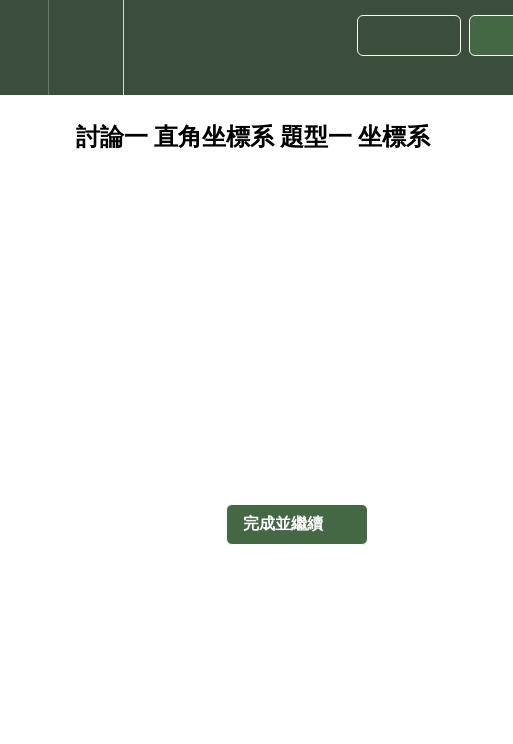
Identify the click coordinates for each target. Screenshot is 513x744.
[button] (24, 47)
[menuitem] (85, 47)
